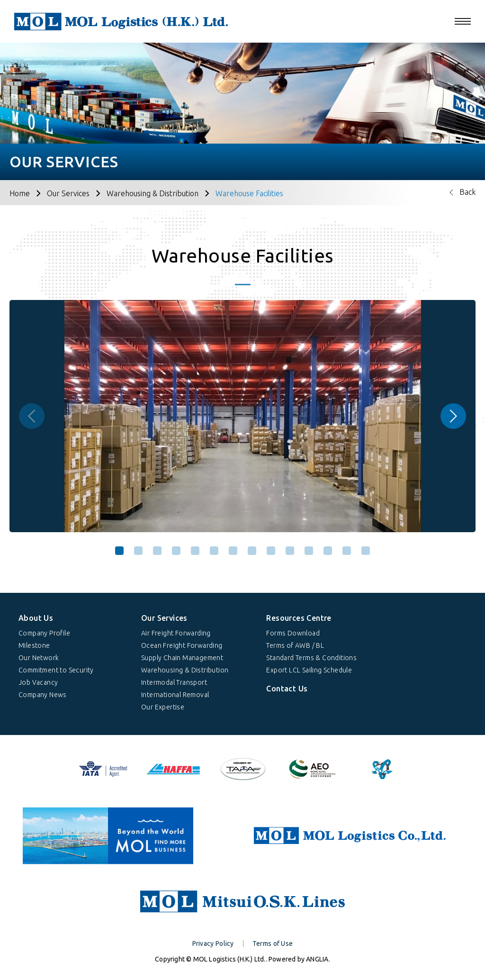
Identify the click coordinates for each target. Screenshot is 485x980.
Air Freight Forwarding (176, 633)
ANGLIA (317, 959)
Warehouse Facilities (249, 193)
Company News (43, 695)
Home (20, 193)
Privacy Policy (213, 944)
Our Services (68, 193)
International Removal (175, 695)
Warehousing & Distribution (153, 193)
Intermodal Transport (174, 682)
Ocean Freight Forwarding (182, 645)
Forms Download (293, 633)
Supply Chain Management (182, 658)
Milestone (34, 645)
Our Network (39, 658)
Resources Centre (299, 618)
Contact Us (287, 689)
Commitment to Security (56, 670)
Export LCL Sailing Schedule (309, 670)
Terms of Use (273, 944)
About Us (36, 618)
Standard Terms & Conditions (311, 658)
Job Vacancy (38, 682)
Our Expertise (163, 707)
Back (467, 192)
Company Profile (44, 633)
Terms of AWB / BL (295, 645)
